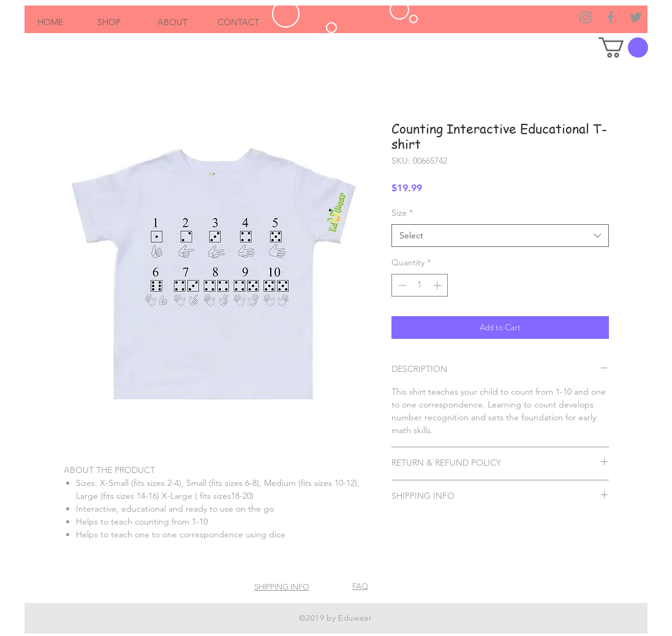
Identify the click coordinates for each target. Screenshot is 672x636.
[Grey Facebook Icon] (611, 17)
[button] (623, 47)
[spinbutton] (420, 285)
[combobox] (500, 236)
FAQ (360, 586)
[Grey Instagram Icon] (586, 17)
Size (402, 213)
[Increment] (438, 285)
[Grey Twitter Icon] (636, 17)
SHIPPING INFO (282, 587)
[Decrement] (401, 285)
